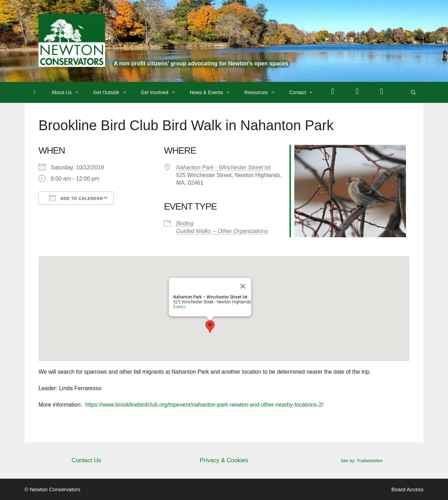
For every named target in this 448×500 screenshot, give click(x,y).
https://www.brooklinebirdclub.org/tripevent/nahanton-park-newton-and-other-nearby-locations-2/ (204, 405)
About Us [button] (69, 92)
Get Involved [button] (162, 92)
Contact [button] (305, 92)
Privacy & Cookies (224, 460)
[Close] (243, 286)
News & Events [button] (213, 92)
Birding (185, 223)
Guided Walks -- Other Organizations (222, 231)
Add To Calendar (76, 198)
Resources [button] (263, 92)
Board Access (407, 489)
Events (180, 307)
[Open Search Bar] (413, 92)
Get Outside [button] (113, 92)
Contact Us (86, 460)
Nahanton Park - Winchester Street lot (223, 167)
